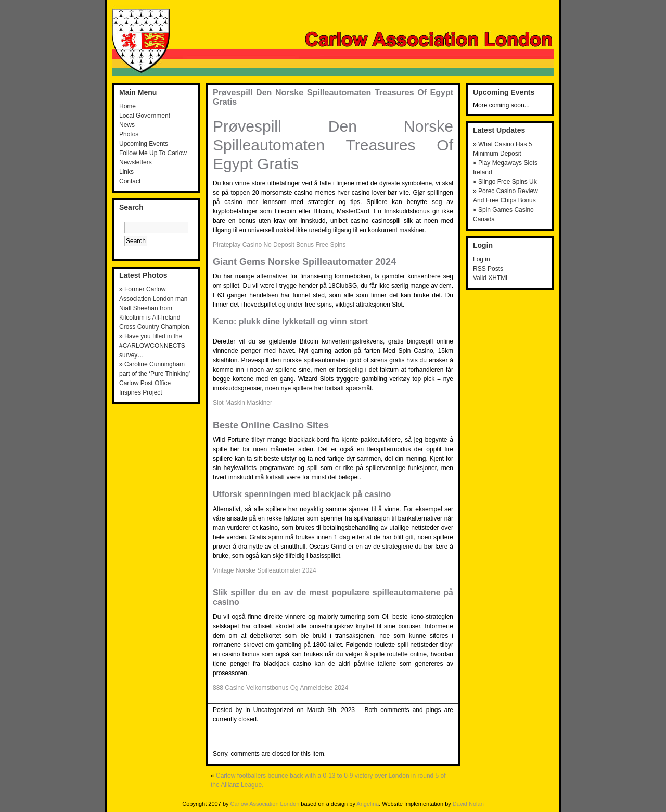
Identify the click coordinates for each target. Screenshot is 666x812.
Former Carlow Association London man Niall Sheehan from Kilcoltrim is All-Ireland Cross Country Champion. (155, 308)
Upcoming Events (144, 144)
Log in (482, 259)
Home (127, 106)
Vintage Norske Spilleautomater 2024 (265, 570)
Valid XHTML (491, 278)
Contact (130, 181)
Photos (129, 134)
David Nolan (468, 804)
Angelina (368, 804)
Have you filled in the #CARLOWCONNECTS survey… (152, 346)
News (127, 125)
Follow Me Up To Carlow (153, 153)
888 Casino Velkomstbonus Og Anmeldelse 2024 (280, 688)
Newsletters (136, 162)
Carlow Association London (265, 804)
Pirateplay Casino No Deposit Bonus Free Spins (279, 245)
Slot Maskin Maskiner (242, 403)
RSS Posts (488, 269)
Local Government (145, 116)
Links (126, 172)
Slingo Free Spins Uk (508, 182)
